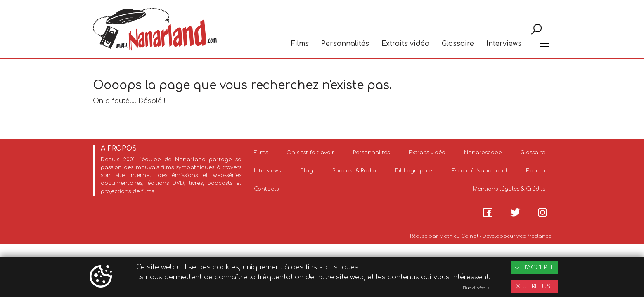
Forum (536, 171)
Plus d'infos (477, 288)
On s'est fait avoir (310, 153)
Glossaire (458, 44)
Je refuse (535, 286)
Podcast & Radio (354, 171)
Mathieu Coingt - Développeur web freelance (495, 236)
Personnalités (345, 44)
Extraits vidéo (405, 44)
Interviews (504, 44)
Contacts (266, 189)
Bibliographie (413, 171)
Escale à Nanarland (479, 171)
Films (300, 44)
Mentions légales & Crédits (509, 189)
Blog (307, 171)
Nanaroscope (483, 153)
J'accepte (535, 268)
